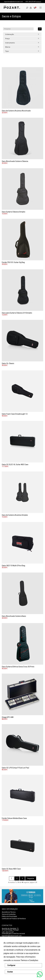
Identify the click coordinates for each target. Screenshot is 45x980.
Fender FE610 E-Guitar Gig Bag (13, 262)
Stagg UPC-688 (8, 717)
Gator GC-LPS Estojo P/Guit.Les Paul (15, 768)
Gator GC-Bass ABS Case (11, 869)
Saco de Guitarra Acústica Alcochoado (16, 111)
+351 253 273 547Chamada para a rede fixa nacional (13, 933)
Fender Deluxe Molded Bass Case (14, 818)
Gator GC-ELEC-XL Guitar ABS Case (15, 464)
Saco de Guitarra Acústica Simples (15, 515)
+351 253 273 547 (30, 2)
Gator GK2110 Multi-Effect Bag (13, 566)
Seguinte (31, 878)
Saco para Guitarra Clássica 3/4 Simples (17, 313)
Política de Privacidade (9, 916)
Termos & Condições (9, 914)
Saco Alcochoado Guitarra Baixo (14, 616)
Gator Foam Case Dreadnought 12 (15, 414)
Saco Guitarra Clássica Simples (13, 212)
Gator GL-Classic (8, 363)
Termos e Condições (29, 960)
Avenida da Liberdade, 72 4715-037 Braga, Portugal (10, 929)
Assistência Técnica (9, 912)
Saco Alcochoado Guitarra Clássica (15, 161)
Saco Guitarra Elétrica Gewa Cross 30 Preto (18, 667)
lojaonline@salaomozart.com (13, 2)
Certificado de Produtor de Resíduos (14, 919)
